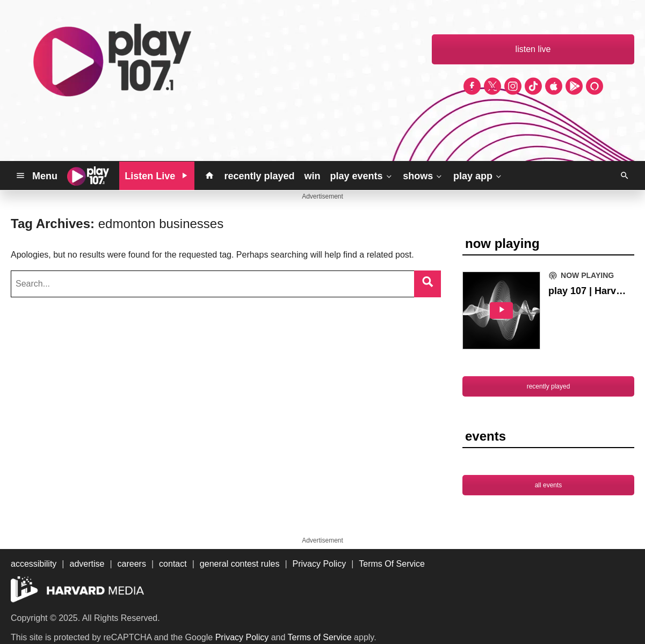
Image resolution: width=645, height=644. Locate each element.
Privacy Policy (242, 637)
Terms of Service (320, 637)
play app (478, 175)
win (312, 176)
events (485, 436)
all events (549, 485)
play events (361, 175)
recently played (259, 176)
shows (423, 175)
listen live (533, 49)
